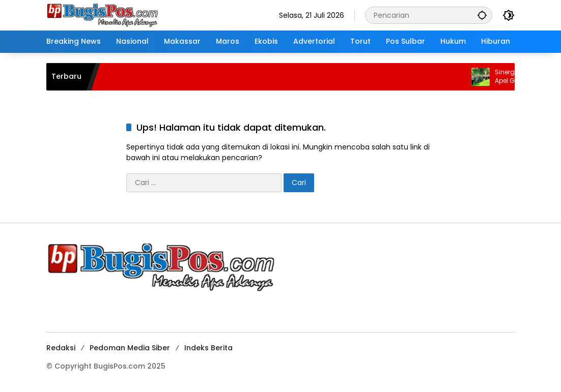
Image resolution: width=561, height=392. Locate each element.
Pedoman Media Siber (130, 348)
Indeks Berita (208, 348)
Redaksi (61, 348)
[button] (482, 15)
